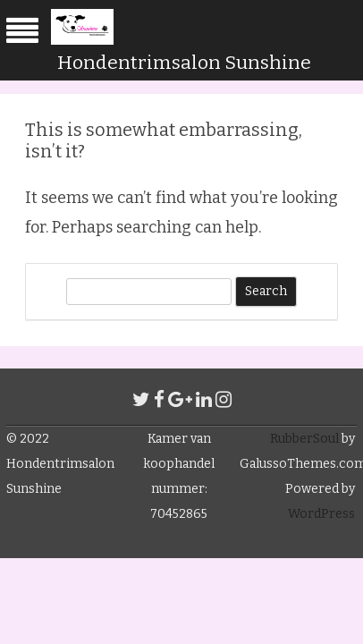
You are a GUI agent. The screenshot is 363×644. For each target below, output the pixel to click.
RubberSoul (304, 439)
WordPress (321, 514)
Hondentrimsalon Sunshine (184, 63)
